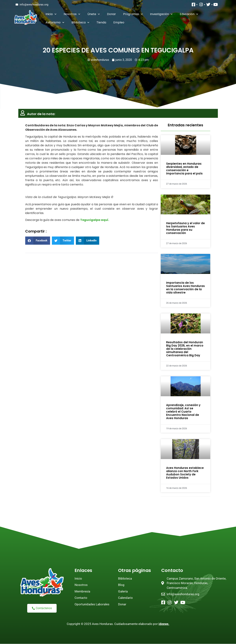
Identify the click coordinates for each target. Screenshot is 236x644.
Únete (94, 14)
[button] (38, 241)
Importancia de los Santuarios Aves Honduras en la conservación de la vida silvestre (185, 288)
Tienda (101, 22)
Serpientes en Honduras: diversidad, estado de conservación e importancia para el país (184, 169)
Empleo (119, 22)
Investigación (161, 14)
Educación (189, 14)
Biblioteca (80, 22)
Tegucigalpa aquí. (95, 220)
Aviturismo (55, 22)
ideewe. (164, 624)
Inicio (51, 14)
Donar (111, 14)
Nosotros (72, 14)
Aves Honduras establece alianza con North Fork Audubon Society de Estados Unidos (185, 473)
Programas (133, 14)
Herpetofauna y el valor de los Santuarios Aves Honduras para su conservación (185, 228)
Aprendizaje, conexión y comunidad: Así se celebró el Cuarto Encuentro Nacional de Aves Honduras (183, 412)
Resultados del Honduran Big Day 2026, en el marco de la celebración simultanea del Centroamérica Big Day (185, 349)
